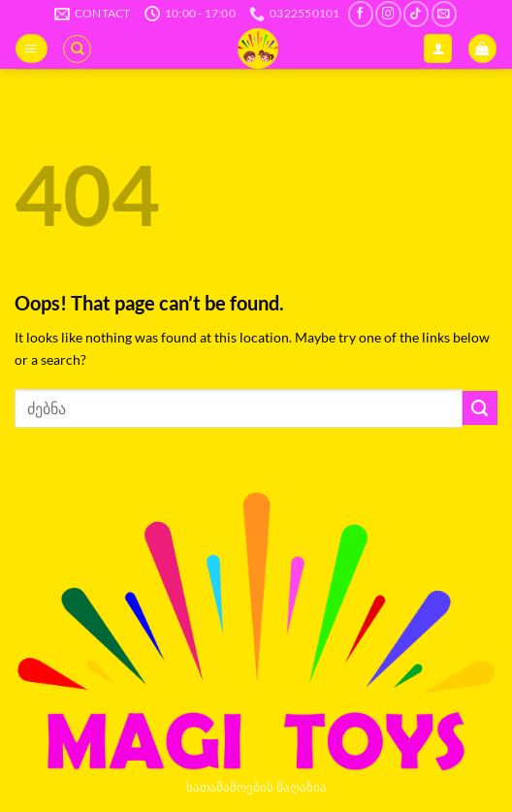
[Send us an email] (444, 14)
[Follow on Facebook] (361, 14)
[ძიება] (77, 49)
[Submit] (480, 408)
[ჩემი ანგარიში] (438, 49)
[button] (31, 49)
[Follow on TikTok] (416, 14)
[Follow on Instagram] (388, 14)
